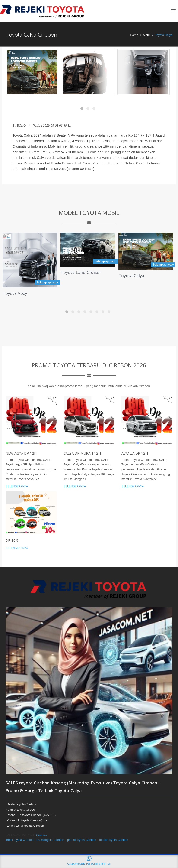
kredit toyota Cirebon (19, 840)
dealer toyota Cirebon (114, 840)
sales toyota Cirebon (50, 840)
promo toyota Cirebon (82, 840)
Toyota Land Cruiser (81, 272)
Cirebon (41, 835)
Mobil (147, 35)
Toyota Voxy (15, 293)
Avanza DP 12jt (135, 453)
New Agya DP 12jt (21, 453)
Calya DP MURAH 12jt (83, 453)
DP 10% (12, 540)
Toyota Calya (131, 276)
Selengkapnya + (47, 282)
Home (134, 35)
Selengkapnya (17, 486)
